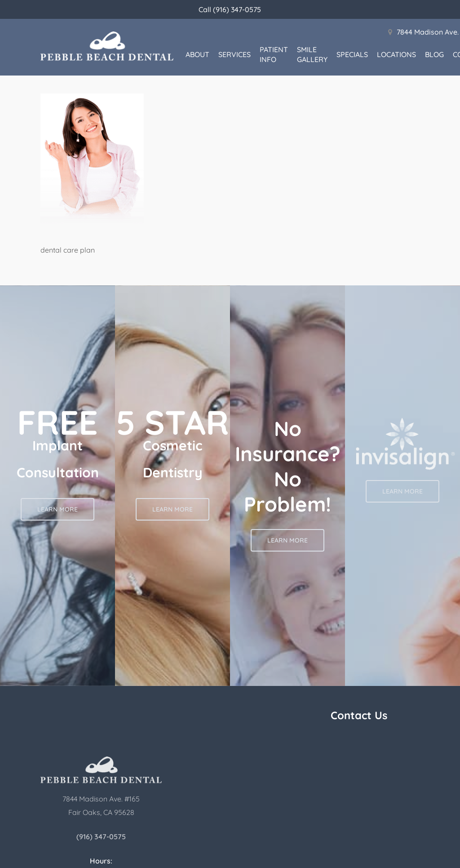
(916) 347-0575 (101, 837)
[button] (57, 509)
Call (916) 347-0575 (230, 9)
